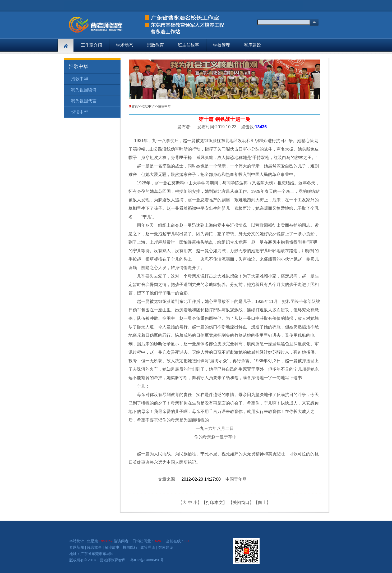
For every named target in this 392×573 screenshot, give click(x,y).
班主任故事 (188, 45)
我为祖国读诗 (84, 90)
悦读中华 (80, 112)
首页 (135, 106)
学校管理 (222, 45)
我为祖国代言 (84, 101)
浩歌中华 (80, 79)
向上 (262, 502)
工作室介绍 (91, 45)
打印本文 (214, 502)
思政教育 (155, 45)
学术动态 (124, 45)
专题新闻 (77, 547)
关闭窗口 (241, 502)
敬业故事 (112, 547)
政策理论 (148, 547)
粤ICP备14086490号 (147, 560)
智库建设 (252, 45)
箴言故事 (94, 547)
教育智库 (118, 560)
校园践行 (130, 547)
